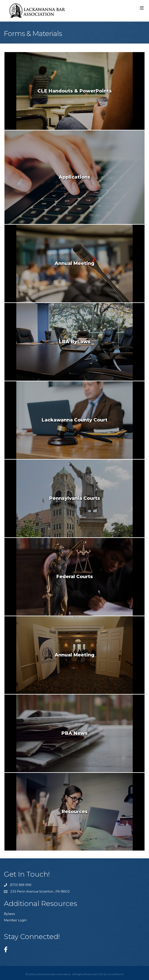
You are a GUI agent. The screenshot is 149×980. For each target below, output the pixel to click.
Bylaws (9, 914)
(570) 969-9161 (21, 885)
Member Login (15, 920)
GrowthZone (116, 974)
